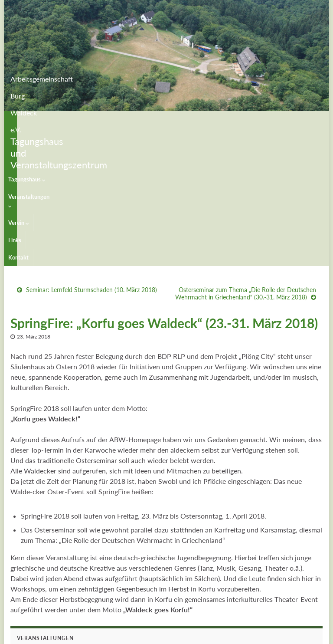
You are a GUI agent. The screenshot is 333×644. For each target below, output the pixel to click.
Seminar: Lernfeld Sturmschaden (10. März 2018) (91, 156)
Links (146, 120)
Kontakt (172, 120)
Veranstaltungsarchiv (44, 589)
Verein (120, 120)
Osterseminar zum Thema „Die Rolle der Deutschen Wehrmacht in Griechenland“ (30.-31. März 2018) (246, 160)
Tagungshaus (27, 120)
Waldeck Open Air (41, 539)
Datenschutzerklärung (240, 633)
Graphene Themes (79, 633)
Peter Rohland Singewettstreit (57, 572)
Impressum (186, 633)
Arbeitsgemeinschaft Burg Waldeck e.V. (122, 76)
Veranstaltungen (78, 120)
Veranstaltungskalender (48, 523)
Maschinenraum (301, 633)
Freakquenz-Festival (43, 556)
